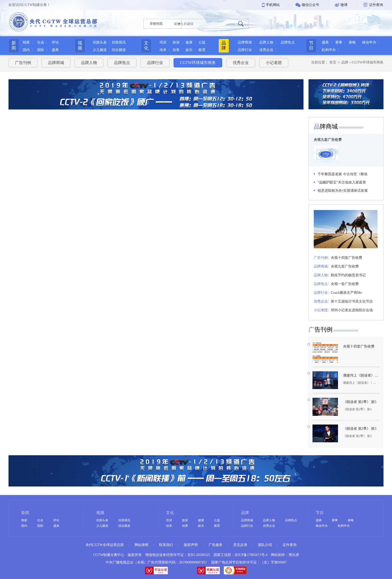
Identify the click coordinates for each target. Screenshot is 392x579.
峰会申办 (369, 42)
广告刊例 (23, 63)
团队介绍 (265, 545)
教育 (202, 50)
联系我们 (166, 545)
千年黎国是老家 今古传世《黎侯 (342, 174)
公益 (202, 42)
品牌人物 (266, 42)
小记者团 (274, 63)
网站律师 (141, 545)
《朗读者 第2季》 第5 (360, 409)
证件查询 (289, 545)
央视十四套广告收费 (346, 265)
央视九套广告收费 (328, 140)
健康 (189, 42)
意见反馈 (240, 545)
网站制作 (278, 555)
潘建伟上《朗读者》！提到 (361, 383)
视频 (80, 45)
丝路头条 (100, 42)
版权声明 (191, 545)
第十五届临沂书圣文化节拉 (352, 309)
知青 (176, 50)
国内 (26, 50)
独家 (26, 42)
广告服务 (215, 545)
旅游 (176, 42)
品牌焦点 (288, 42)
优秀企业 (266, 50)
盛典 (55, 50)
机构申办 (329, 50)
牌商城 (326, 126)
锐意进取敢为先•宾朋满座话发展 (343, 191)
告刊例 (320, 337)
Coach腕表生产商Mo (346, 300)
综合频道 (119, 50)
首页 (333, 62)
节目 (311, 45)
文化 (146, 45)
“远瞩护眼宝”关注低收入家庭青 (342, 182)
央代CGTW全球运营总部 (105, 545)
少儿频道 (100, 50)
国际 (41, 50)
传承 (163, 50)
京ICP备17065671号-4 (251, 555)
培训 (163, 42)
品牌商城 (245, 42)
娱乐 (189, 50)
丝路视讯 (119, 42)
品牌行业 (245, 50)
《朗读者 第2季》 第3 (360, 436)
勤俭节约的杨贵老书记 (348, 282)
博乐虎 (294, 555)
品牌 (224, 45)
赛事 (339, 42)
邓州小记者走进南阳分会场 (352, 317)
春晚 (352, 42)
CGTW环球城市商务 (198, 63)
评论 (55, 42)
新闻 (14, 45)
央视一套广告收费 (345, 291)
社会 (41, 42)
